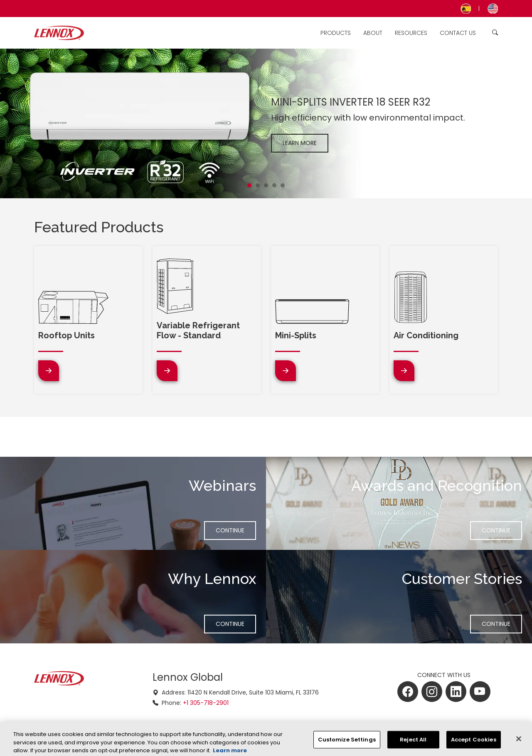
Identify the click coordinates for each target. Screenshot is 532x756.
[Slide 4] (274, 185)
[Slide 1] (249, 185)
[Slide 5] (283, 185)
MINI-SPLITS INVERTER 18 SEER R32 (351, 102)
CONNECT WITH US (444, 675)
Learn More (300, 143)
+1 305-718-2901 (206, 703)
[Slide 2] (258, 185)
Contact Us (458, 33)
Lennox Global (188, 677)
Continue (236, 530)
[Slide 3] (266, 185)
